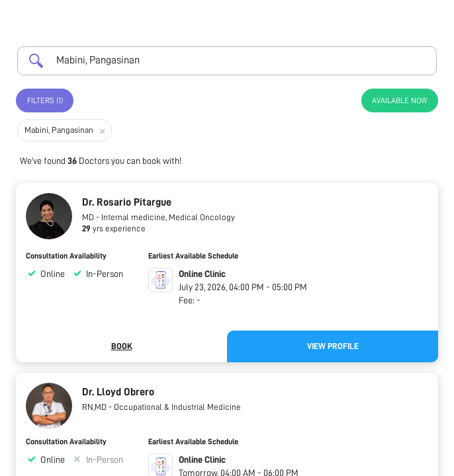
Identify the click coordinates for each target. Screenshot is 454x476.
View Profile (333, 346)
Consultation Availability (66, 256)
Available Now (400, 100)
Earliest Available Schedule (193, 256)
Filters (45, 100)
